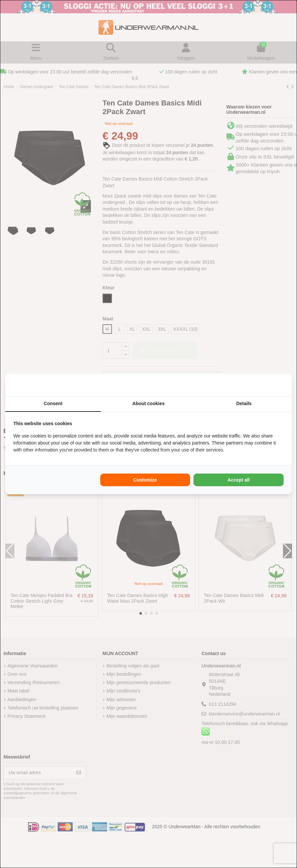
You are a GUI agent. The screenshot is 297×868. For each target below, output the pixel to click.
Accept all (239, 480)
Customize (145, 480)
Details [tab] (244, 403)
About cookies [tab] (148, 403)
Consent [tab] (53, 403)
